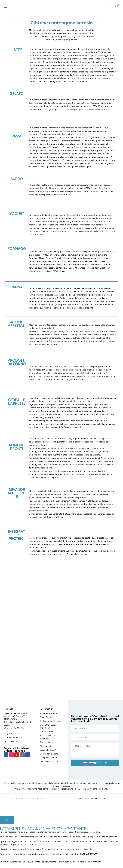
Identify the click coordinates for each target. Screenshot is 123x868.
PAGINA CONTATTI (89, 854)
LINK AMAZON (95, 862)
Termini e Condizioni (98, 798)
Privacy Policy (84, 798)
